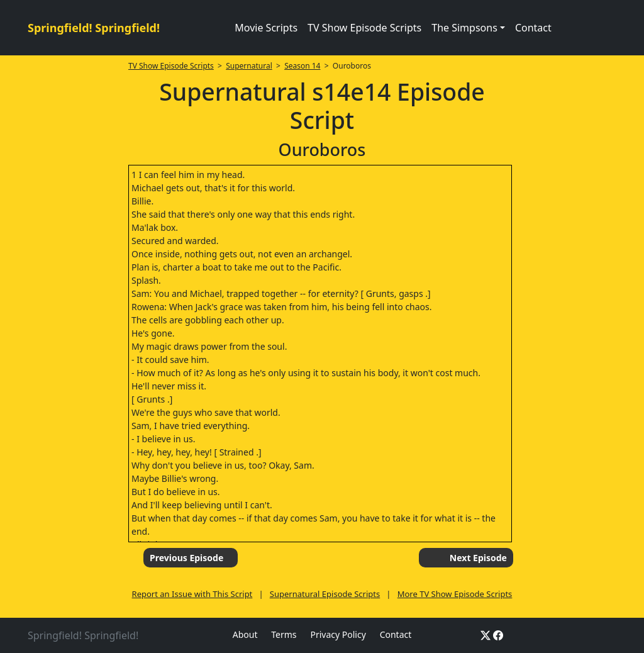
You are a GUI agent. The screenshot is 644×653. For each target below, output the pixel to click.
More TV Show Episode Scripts (455, 594)
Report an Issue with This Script (192, 594)
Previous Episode (186, 558)
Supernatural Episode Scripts (325, 594)
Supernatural (249, 66)
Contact (533, 28)
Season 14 (302, 66)
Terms (284, 634)
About (245, 634)
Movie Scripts (266, 28)
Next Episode (478, 558)
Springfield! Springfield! (94, 28)
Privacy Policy (338, 634)
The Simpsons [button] (464, 28)
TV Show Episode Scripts (364, 28)
